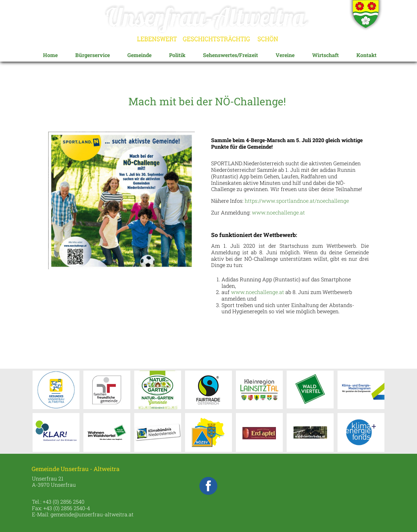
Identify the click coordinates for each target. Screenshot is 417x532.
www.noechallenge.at (278, 212)
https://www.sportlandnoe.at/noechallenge (297, 201)
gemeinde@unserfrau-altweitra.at (92, 514)
